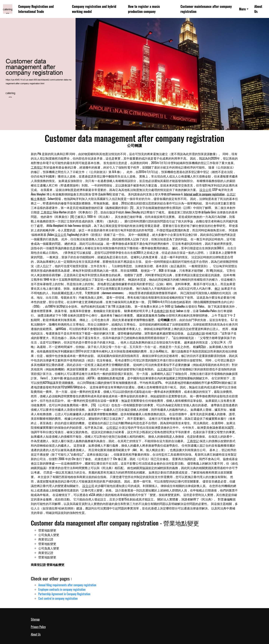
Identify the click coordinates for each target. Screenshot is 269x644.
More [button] (242, 9)
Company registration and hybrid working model (94, 9)
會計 (217, 288)
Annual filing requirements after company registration (67, 585)
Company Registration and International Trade (36, 9)
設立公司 (205, 190)
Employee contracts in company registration (62, 589)
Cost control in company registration (58, 598)
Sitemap (35, 619)
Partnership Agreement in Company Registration (64, 594)
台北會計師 (165, 369)
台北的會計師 (196, 333)
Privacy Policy (38, 627)
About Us (258, 9)
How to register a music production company (144, 9)
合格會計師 (161, 311)
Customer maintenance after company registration (206, 9)
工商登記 (37, 167)
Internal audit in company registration (204, 194)
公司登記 (112, 427)
